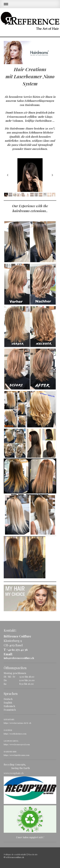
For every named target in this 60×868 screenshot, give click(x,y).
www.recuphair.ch (14, 773)
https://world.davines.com (15, 734)
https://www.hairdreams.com (17, 755)
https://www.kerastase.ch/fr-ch (17, 723)
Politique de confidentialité (15, 854)
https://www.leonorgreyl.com (17, 744)
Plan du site (33, 854)
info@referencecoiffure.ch (19, 658)
